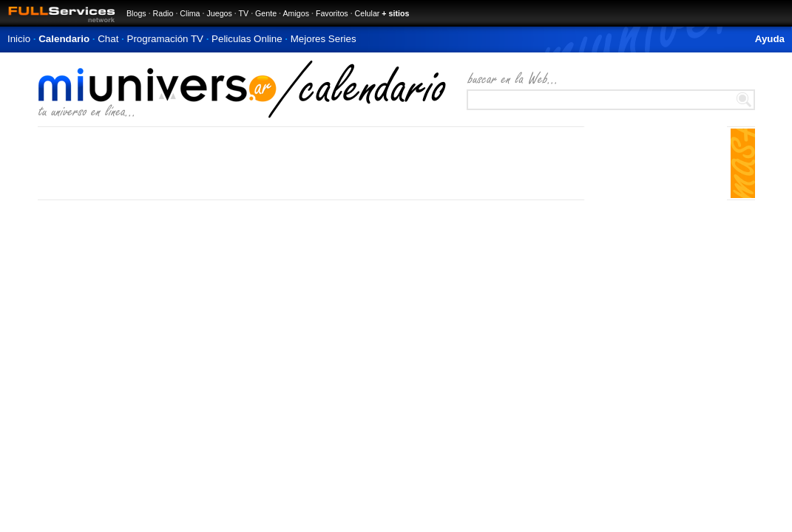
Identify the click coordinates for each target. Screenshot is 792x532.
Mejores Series (324, 39)
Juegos (219, 13)
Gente (266, 13)
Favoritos (332, 13)
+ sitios (395, 13)
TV (244, 13)
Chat (108, 39)
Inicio (19, 39)
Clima (190, 13)
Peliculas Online (247, 39)
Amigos (296, 13)
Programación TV (165, 39)
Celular (368, 13)
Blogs (136, 13)
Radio (163, 13)
